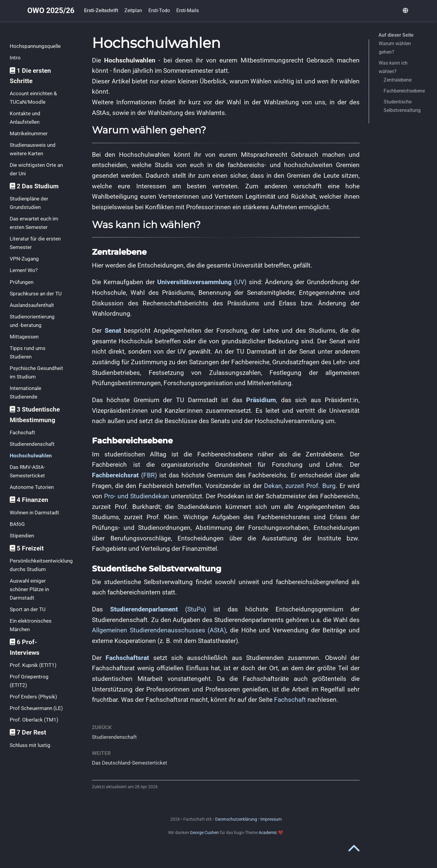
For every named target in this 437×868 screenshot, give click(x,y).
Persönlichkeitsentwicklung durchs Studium (41, 565)
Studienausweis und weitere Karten (33, 149)
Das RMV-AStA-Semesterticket (27, 471)
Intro (15, 58)
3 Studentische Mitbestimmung (35, 415)
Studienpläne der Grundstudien (29, 203)
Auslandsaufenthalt (32, 305)
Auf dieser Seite (396, 35)
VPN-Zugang (24, 259)
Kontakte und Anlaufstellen (25, 118)
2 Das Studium (34, 186)
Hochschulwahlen (31, 456)
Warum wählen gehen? (395, 48)
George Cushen (204, 833)
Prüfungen (22, 282)
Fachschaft (22, 432)
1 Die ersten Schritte (30, 76)
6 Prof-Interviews (25, 647)
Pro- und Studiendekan (137, 496)
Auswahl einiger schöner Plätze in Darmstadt (29, 589)
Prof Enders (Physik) (33, 697)
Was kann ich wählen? (393, 67)
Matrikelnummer (29, 133)
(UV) (202, 282)
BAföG (17, 524)
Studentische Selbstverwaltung (402, 106)
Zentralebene (398, 80)
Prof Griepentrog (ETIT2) (29, 681)
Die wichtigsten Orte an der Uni (36, 169)
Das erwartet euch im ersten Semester (34, 223)
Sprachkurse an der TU (36, 294)
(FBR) (124, 475)
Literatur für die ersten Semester (35, 243)
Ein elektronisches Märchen (31, 625)
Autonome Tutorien (32, 487)
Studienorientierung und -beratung (32, 321)
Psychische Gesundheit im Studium (36, 372)
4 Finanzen (29, 500)
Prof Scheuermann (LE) (36, 708)
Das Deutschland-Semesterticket (130, 763)
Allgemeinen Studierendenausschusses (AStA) (159, 630)
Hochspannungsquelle (35, 46)
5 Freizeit (27, 548)
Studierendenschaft (32, 444)
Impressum (271, 819)
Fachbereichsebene (404, 91)
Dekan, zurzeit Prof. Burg (300, 486)
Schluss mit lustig (30, 745)
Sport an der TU (28, 609)
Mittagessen (24, 337)
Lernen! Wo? (24, 270)
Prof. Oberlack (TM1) (34, 720)
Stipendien (22, 536)
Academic (268, 833)
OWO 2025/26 (51, 10)
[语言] (406, 11)
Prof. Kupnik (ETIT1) (33, 665)
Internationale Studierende (25, 392)
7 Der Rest (28, 732)
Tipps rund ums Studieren (28, 352)
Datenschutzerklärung (236, 819)
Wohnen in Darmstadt (34, 513)
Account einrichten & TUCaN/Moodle (33, 98)
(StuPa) (158, 609)
